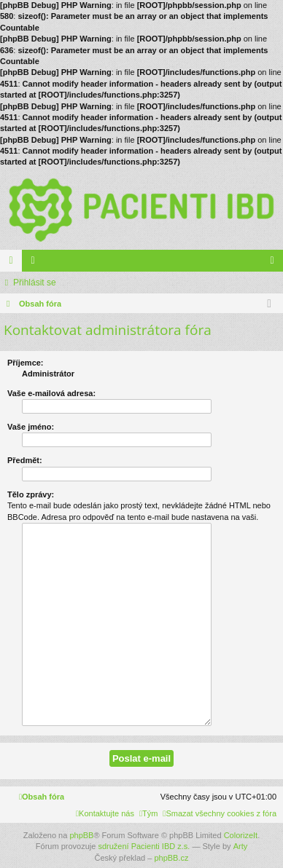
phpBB (81, 835)
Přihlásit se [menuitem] (275, 264)
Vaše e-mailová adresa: (51, 393)
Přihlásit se (35, 283)
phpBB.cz (171, 858)
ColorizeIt (241, 835)
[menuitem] (220, 813)
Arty (241, 846)
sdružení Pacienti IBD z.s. (144, 846)
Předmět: (25, 460)
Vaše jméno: (31, 427)
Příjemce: (26, 363)
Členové (36, 264)
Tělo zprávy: (31, 494)
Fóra (14, 264)
